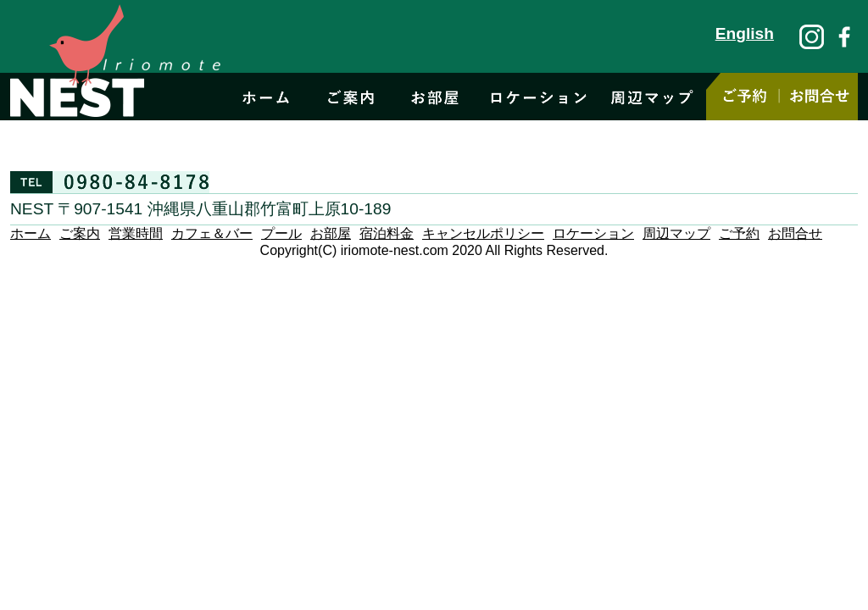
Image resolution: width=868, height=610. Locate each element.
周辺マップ (676, 233)
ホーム (31, 233)
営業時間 (136, 233)
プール (281, 233)
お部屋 (331, 233)
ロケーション (593, 233)
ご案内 (80, 233)
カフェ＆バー (212, 233)
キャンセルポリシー (483, 233)
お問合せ (795, 233)
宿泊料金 (387, 233)
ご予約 (739, 233)
